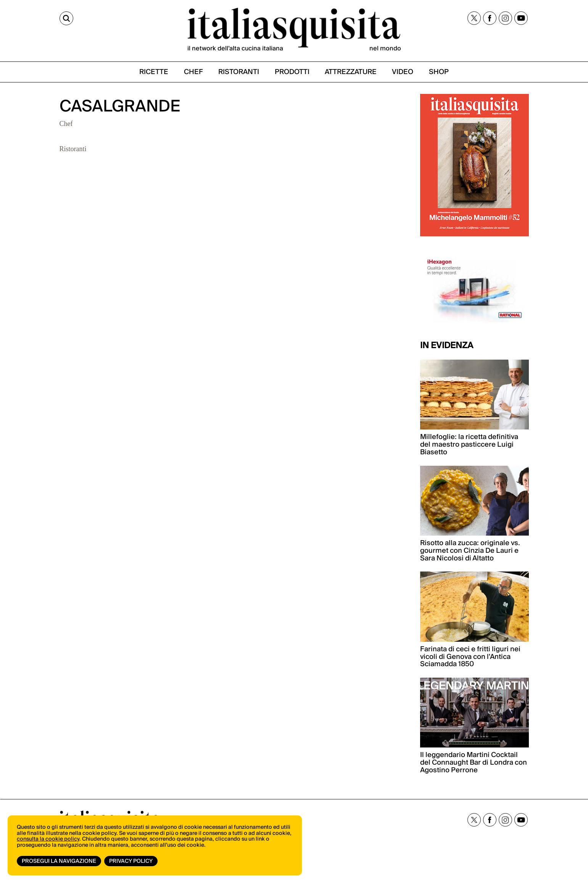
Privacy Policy (131, 861)
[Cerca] (66, 18)
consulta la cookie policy (48, 839)
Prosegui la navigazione (59, 861)
